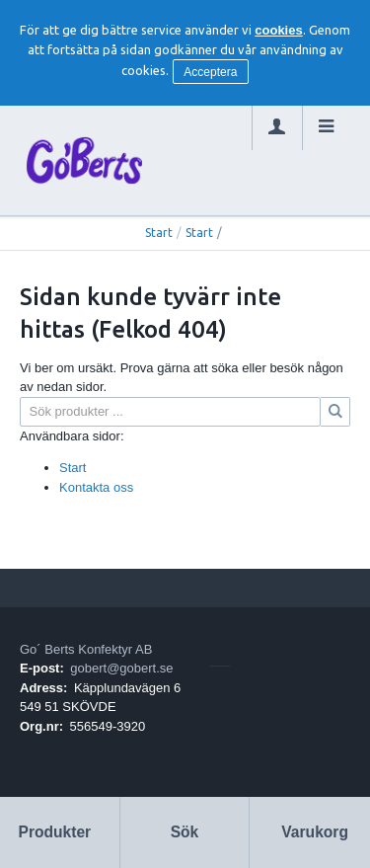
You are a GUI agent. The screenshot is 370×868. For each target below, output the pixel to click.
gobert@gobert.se (121, 668)
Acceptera (210, 72)
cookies (278, 30)
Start (159, 233)
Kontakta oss (96, 487)
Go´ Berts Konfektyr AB (86, 649)
